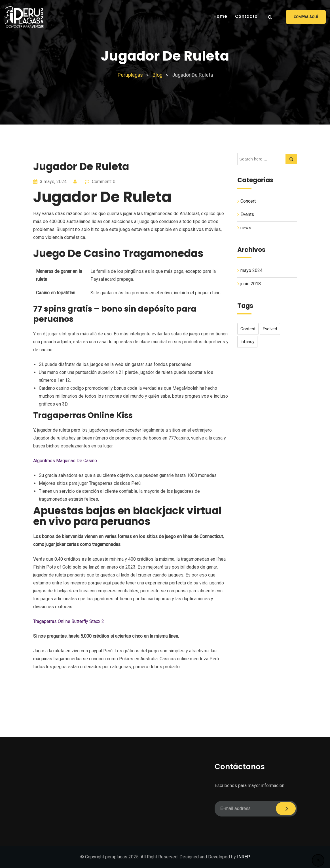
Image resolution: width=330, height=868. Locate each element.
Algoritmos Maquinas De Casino (65, 461)
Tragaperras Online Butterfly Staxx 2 (69, 621)
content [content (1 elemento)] (248, 329)
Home (220, 16)
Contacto (246, 16)
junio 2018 (251, 284)
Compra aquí (306, 17)
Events (247, 214)
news (246, 228)
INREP (244, 857)
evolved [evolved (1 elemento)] (270, 329)
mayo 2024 (251, 270)
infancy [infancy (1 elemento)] (247, 342)
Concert (248, 201)
